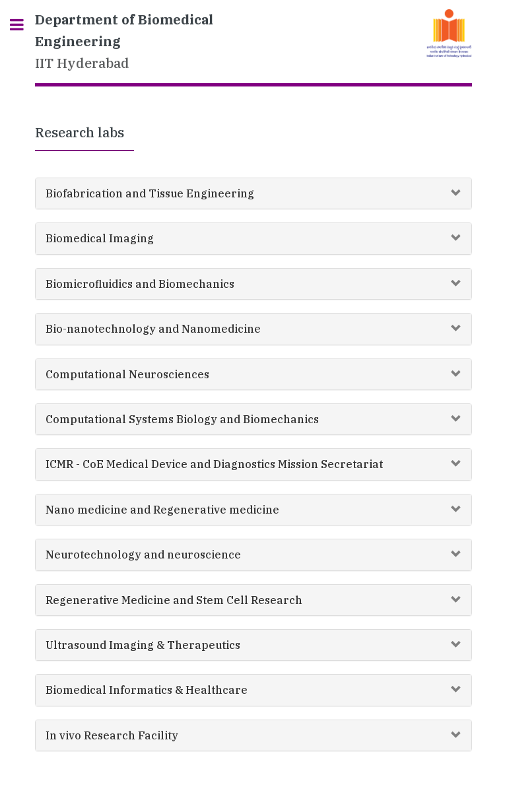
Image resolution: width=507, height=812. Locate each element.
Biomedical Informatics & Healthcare (147, 690)
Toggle (24, 25)
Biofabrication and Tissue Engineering (150, 193)
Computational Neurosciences (127, 374)
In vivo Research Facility (112, 735)
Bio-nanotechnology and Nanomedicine (153, 329)
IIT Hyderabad (124, 41)
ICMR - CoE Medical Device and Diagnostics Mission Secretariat (214, 464)
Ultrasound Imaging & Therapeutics (143, 645)
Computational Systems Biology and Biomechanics (182, 419)
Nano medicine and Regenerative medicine (162, 510)
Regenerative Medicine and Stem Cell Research (174, 600)
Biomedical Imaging (100, 238)
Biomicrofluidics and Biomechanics (140, 284)
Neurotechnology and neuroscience (143, 555)
